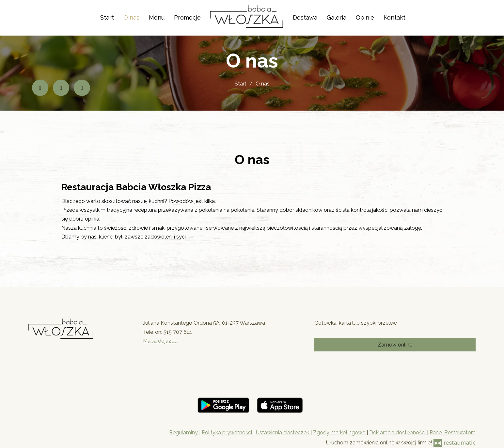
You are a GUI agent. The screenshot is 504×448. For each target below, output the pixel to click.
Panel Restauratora (453, 433)
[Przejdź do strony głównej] (247, 16)
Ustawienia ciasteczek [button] (283, 433)
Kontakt (394, 17)
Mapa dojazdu (160, 341)
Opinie (365, 17)
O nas (131, 17)
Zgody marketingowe (340, 433)
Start (107, 17)
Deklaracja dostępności (398, 433)
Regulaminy (184, 433)
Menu (157, 17)
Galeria (337, 17)
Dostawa (305, 17)
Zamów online (395, 345)
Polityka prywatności (228, 433)
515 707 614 (178, 332)
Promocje (187, 17)
